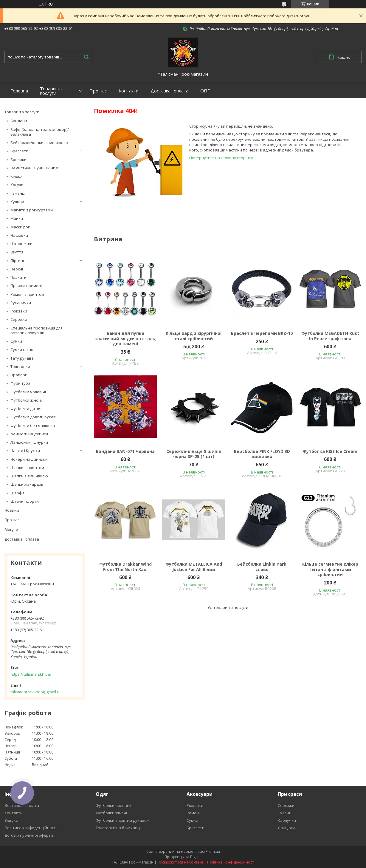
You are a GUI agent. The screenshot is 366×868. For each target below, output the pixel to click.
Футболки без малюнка (33, 426)
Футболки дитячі (26, 409)
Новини (12, 510)
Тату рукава (22, 358)
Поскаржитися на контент (180, 862)
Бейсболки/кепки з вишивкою (39, 143)
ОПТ (205, 91)
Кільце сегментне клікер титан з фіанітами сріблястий (330, 569)
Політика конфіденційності (231, 862)
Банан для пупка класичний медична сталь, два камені (125, 339)
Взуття (17, 252)
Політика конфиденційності (31, 828)
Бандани (19, 121)
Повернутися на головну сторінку (221, 158)
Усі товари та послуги (228, 607)
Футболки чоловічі (28, 392)
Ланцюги (286, 828)
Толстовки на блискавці (118, 828)
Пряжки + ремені (26, 286)
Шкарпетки (21, 244)
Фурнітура (20, 383)
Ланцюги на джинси (29, 434)
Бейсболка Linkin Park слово (262, 567)
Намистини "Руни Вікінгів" (35, 168)
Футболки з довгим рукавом (122, 820)
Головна (19, 91)
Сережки (19, 319)
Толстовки (20, 366)
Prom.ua (213, 851)
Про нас (98, 91)
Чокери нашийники (29, 459)
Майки (17, 218)
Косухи (17, 185)
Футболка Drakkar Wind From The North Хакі (125, 567)
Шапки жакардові (27, 484)
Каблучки (287, 820)
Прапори (19, 375)
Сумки (16, 341)
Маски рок (20, 227)
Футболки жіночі (26, 400)
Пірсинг (17, 261)
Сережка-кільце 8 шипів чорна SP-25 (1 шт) (194, 454)
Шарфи (17, 493)
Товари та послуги (51, 91)
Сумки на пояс (24, 349)
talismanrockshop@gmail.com (37, 692)
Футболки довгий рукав (33, 417)
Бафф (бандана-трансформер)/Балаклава (40, 132)
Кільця (17, 176)
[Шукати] (86, 57)
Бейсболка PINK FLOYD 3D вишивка (262, 454)
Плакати (18, 277)
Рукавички (21, 303)
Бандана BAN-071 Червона (125, 451)
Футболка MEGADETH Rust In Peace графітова (330, 336)
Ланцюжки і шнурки (29, 442)
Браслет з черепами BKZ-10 (262, 333)
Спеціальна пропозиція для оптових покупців (37, 330)
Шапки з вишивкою (29, 476)
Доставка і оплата (169, 91)
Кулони (17, 202)
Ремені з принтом (27, 294)
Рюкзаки (19, 311)
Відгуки (11, 530)
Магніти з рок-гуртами (32, 210)
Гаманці (18, 193)
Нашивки (19, 235)
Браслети (19, 151)
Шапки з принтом (27, 468)
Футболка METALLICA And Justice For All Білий (194, 567)
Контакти (129, 91)
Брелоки (18, 160)
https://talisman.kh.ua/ (31, 674)
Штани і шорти (25, 501)
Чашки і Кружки (25, 451)
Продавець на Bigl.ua (183, 857)
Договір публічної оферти (29, 835)
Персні (17, 269)
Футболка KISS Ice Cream (330, 451)
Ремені (193, 813)
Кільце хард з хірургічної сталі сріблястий (194, 336)
